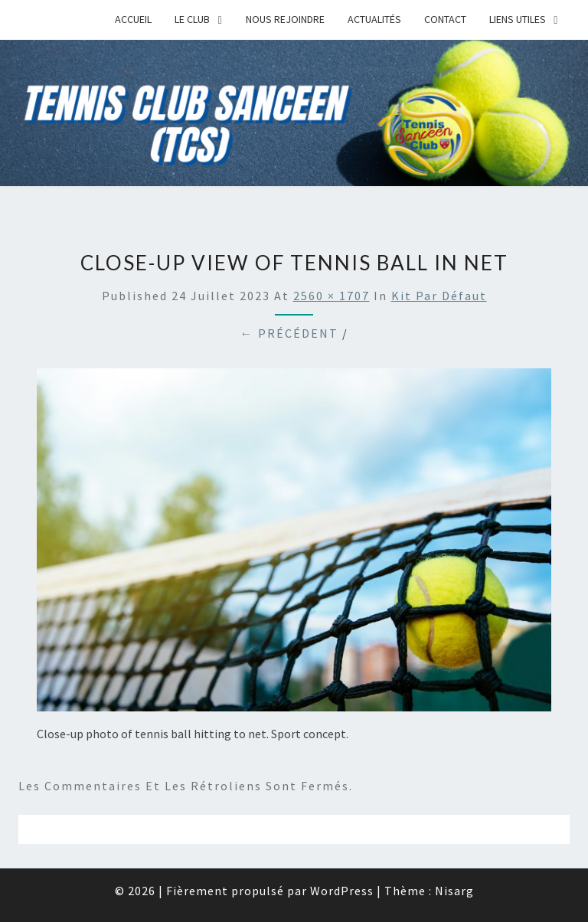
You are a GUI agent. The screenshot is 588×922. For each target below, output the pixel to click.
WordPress (342, 891)
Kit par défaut (439, 296)
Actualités (374, 19)
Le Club (192, 19)
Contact (445, 19)
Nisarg (454, 891)
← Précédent (289, 333)
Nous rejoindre (285, 19)
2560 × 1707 (332, 296)
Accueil (133, 19)
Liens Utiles (518, 19)
